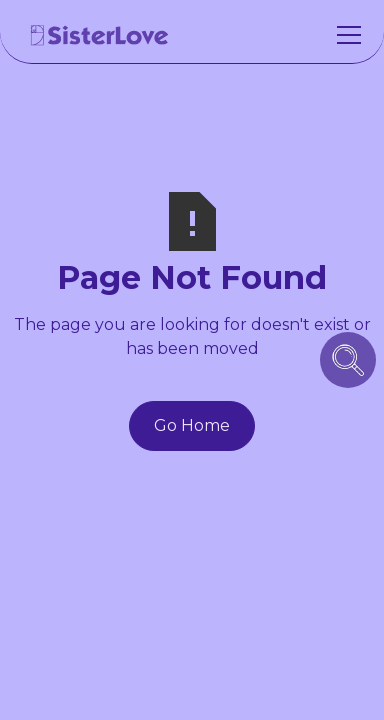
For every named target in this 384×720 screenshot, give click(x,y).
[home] (100, 35)
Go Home (192, 425)
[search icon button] (348, 360)
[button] (345, 35)
